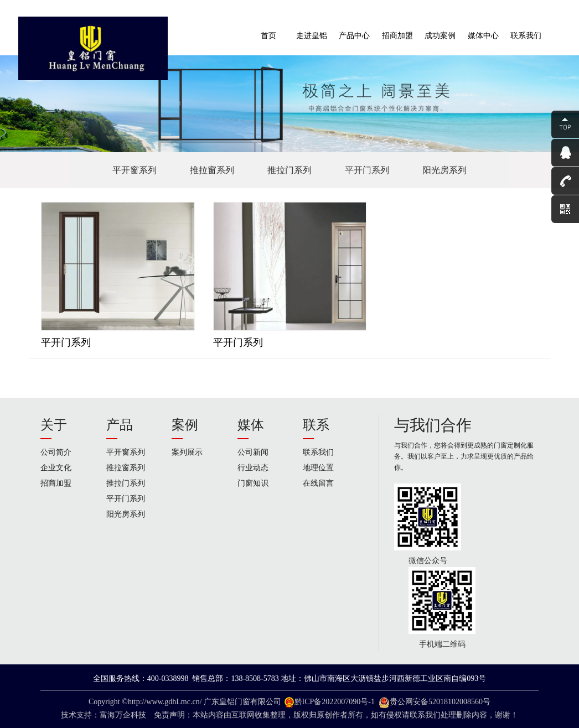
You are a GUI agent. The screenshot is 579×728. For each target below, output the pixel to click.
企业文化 (56, 468)
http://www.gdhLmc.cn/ (165, 702)
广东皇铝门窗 (227, 702)
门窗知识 (253, 483)
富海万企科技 (125, 715)
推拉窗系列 (212, 170)
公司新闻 (253, 452)
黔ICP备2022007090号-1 (335, 702)
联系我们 (318, 452)
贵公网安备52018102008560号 (440, 702)
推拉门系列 (289, 170)
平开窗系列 (135, 170)
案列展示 (187, 452)
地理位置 (318, 468)
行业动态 (253, 468)
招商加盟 (56, 483)
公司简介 (56, 452)
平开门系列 (367, 170)
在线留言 (318, 483)
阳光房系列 (444, 170)
